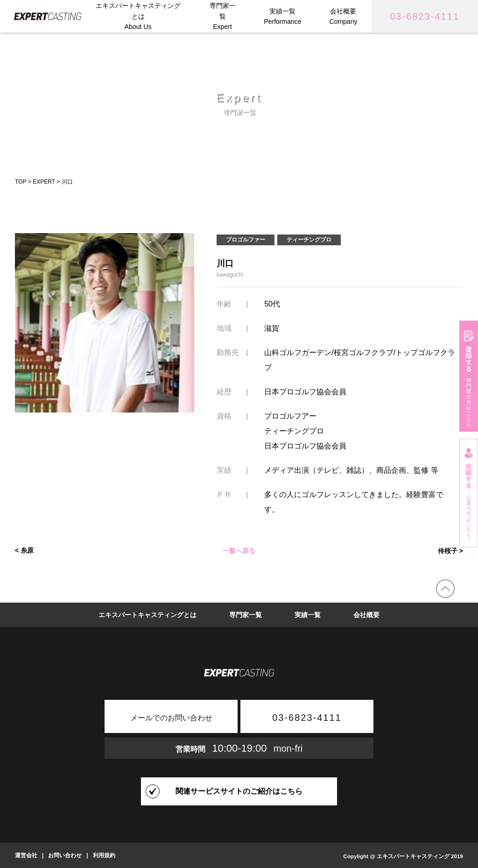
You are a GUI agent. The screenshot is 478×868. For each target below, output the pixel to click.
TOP (21, 182)
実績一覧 (308, 615)
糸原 (27, 550)
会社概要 (366, 615)
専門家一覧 (246, 615)
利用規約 (104, 855)
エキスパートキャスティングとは (148, 615)
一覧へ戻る (239, 550)
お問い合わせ (65, 855)
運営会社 (26, 855)
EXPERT (44, 182)
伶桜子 (448, 550)
